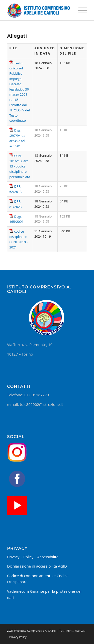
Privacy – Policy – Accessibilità (33, 557)
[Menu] (80, 10)
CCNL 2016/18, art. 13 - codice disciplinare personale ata (20, 166)
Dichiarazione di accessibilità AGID (37, 566)
